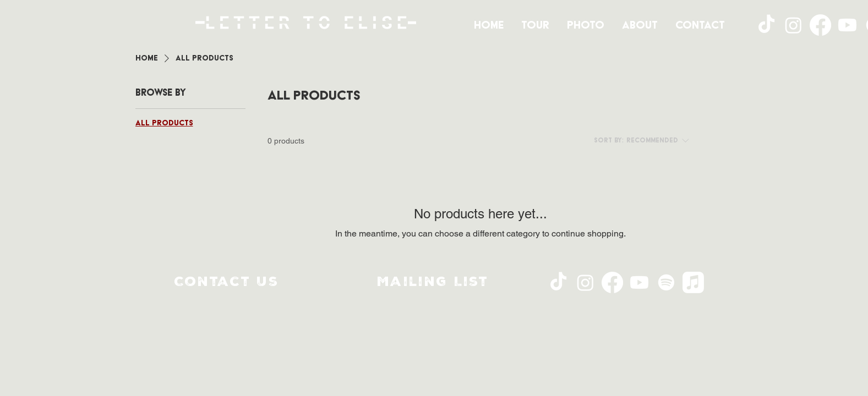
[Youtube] (847, 25)
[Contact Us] (228, 283)
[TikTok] (766, 25)
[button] (434, 283)
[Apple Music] (693, 282)
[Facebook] (820, 25)
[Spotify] (666, 282)
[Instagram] (793, 25)
